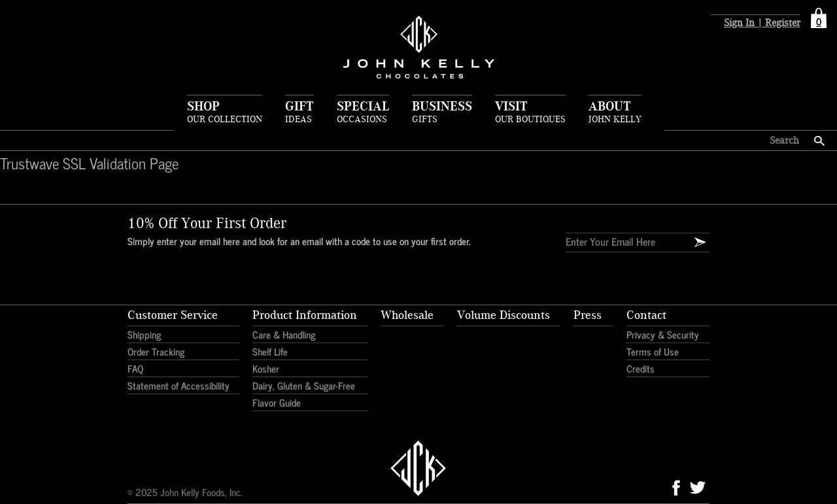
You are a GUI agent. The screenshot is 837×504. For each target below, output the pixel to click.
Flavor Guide (277, 402)
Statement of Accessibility (179, 385)
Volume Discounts (504, 315)
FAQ (135, 368)
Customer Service (173, 315)
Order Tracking (156, 351)
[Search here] (739, 141)
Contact (646, 315)
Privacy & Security (663, 334)
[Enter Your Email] (621, 241)
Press (588, 315)
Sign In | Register (762, 23)
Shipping (144, 334)
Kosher (266, 368)
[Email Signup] (700, 243)
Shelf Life (270, 351)
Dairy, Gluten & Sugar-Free (304, 385)
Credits (641, 368)
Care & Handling (284, 334)
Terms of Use (653, 351)
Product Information (305, 315)
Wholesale (407, 315)
